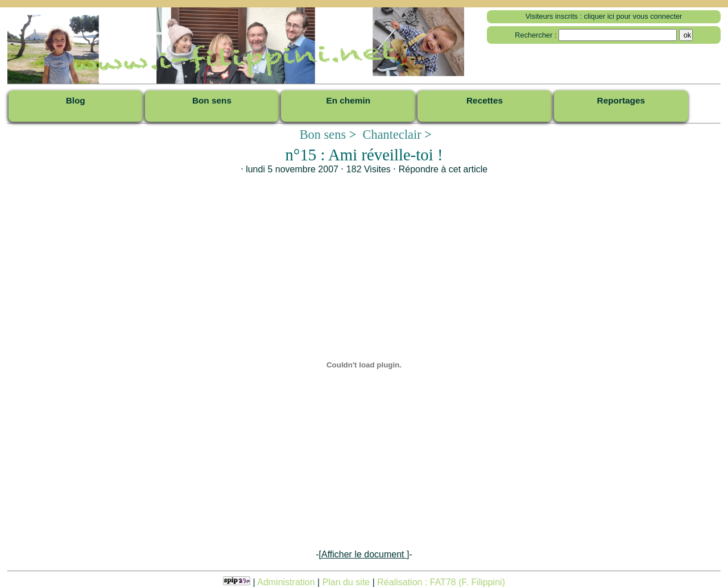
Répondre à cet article (443, 169)
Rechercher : (535, 35)
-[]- (364, 554)
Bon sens (323, 135)
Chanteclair (392, 135)
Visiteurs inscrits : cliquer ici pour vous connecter (604, 16)
